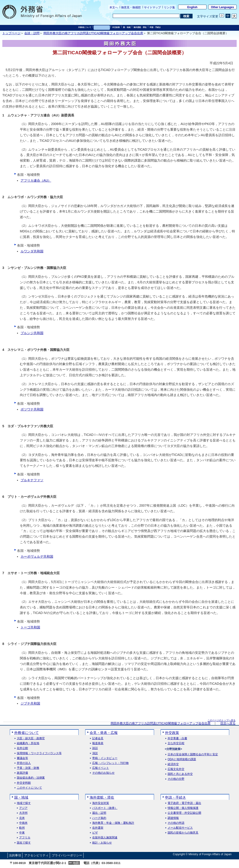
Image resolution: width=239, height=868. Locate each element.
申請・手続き (155, 27)
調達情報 (173, 818)
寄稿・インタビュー (105, 758)
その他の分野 (176, 779)
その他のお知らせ (103, 773)
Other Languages (223, 7)
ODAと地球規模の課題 (182, 759)
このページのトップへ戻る (221, 720)
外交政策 (116, 27)
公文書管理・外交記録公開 (184, 813)
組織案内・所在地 (28, 743)
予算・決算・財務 (28, 768)
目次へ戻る (228, 723)
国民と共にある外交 (180, 774)
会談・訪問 (32, 33)
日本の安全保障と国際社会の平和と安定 (193, 754)
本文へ (114, 7)
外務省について (85, 27)
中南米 (23, 823)
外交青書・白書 (177, 738)
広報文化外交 (176, 769)
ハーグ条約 (99, 818)
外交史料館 (24, 783)
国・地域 (127, 27)
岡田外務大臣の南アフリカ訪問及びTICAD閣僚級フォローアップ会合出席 (93, 33)
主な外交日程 (176, 743)
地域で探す (24, 803)
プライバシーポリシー (67, 855)
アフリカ (25, 838)
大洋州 (23, 813)
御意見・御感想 (131, 7)
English (192, 7)
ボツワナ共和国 (32, 409)
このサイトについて (29, 788)
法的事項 (15, 855)
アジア (23, 808)
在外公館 (22, 748)
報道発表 (98, 743)
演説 (95, 753)
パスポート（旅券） (105, 808)
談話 (95, 748)
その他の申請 (176, 823)
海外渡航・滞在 (140, 27)
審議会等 (22, 758)
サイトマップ (152, 7)
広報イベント (101, 768)
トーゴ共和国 (30, 627)
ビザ (95, 833)
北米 (22, 818)
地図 (76, 863)
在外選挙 (98, 828)
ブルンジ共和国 (32, 333)
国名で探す (24, 843)
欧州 (22, 828)
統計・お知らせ (102, 843)
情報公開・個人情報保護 (183, 808)
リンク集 (169, 7)
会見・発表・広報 (102, 27)
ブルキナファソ (32, 480)
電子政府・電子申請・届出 (184, 803)
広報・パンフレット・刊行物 (110, 763)
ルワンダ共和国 (32, 251)
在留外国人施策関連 (105, 838)
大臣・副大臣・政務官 (31, 738)
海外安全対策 (101, 803)
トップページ (11, 33)
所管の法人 (24, 763)
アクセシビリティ (36, 855)
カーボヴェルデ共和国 (37, 556)
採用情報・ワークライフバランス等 (39, 753)
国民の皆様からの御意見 (183, 833)
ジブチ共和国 (30, 703)
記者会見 (98, 738)
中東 (22, 833)
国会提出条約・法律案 (31, 778)
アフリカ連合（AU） (36, 180)
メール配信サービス (180, 828)
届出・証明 (99, 813)
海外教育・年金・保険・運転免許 (113, 823)
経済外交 (173, 764)
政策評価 (22, 773)
